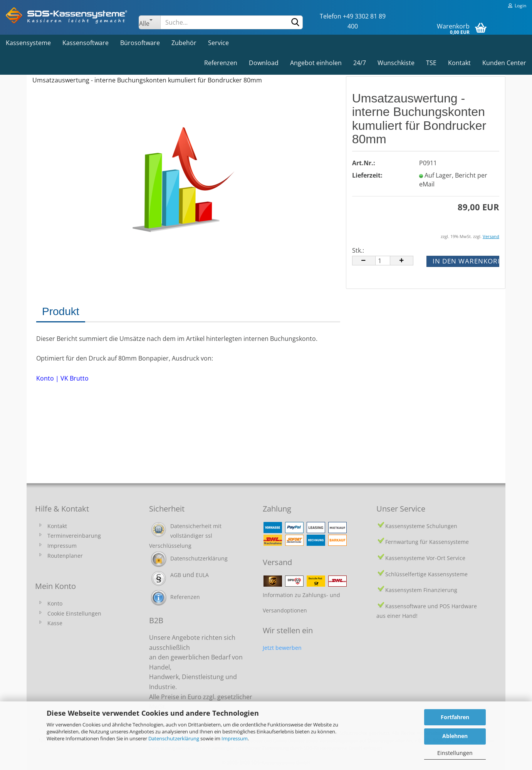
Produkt (61, 311)
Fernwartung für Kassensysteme (427, 542)
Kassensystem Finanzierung (421, 590)
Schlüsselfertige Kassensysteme (426, 574)
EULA (202, 575)
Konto (55, 603)
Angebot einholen (316, 63)
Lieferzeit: (367, 175)
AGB (176, 575)
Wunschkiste (396, 63)
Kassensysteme (28, 43)
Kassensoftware (86, 43)
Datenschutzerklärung (174, 738)
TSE (431, 63)
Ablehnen (455, 736)
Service (218, 43)
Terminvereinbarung (74, 536)
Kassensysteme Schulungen (421, 526)
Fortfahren (455, 717)
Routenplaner (65, 556)
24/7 (360, 63)
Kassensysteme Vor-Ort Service (425, 558)
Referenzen (221, 63)
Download (264, 63)
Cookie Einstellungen (74, 613)
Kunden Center (504, 63)
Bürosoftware (140, 43)
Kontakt (459, 63)
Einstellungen (455, 753)
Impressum (235, 738)
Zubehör (184, 43)
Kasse (55, 623)
